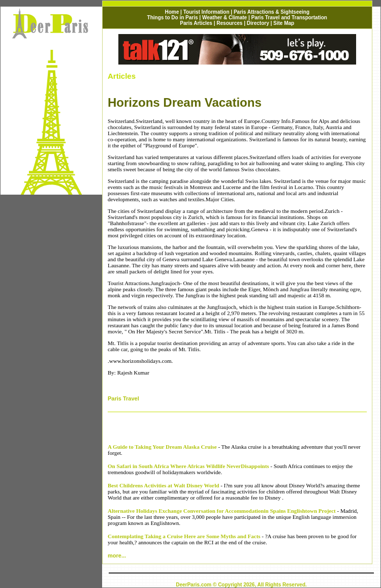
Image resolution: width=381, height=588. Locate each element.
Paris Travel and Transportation (289, 18)
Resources (229, 23)
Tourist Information (207, 12)
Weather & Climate (225, 18)
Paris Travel (123, 398)
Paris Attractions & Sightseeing (272, 12)
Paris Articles (196, 23)
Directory (258, 23)
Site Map (284, 23)
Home (172, 12)
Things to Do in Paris (173, 18)
